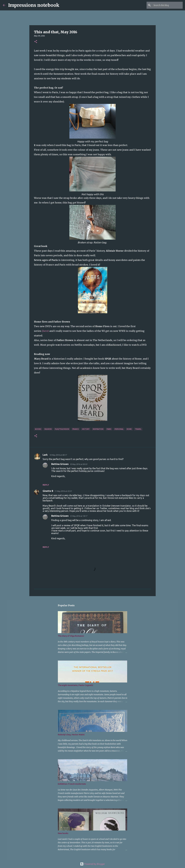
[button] (36, 42)
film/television (62, 429)
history (86, 429)
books (38, 429)
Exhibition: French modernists (72, 784)
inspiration (98, 429)
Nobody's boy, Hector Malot (71, 735)
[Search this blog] (168, 5)
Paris (109, 429)
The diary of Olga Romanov (71, 636)
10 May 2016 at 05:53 (78, 464)
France (76, 429)
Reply (46, 485)
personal (119, 429)
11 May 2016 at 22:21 (63, 491)
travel (138, 429)
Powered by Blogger (92, 864)
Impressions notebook (34, 5)
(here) (45, 331)
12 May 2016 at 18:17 (78, 516)
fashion (48, 429)
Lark (45, 455)
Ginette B (48, 491)
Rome (129, 429)
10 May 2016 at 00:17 (58, 455)
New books (63, 833)
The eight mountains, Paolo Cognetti (75, 685)
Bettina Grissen (60, 464)
